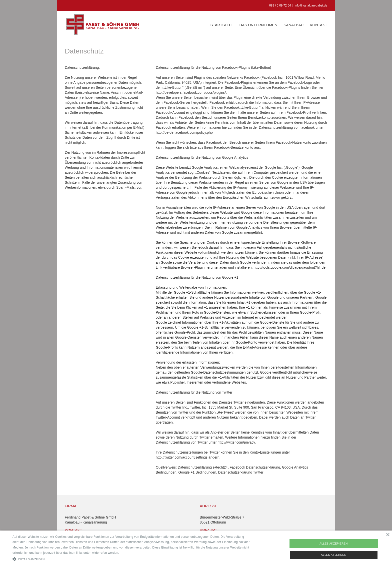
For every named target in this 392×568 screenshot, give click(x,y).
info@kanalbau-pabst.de (311, 5)
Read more (128, 553)
